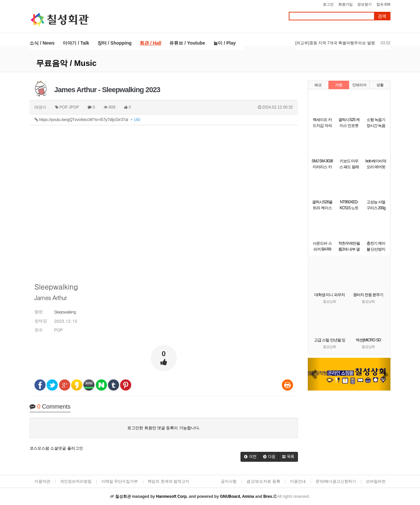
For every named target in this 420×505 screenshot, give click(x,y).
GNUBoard (230, 496)
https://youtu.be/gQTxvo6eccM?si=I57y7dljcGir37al (87, 120)
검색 (382, 16)
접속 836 (383, 4)
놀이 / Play (224, 43)
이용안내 (298, 481)
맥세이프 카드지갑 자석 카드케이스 (322, 126)
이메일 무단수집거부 (120, 481)
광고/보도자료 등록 (263, 481)
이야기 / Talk (76, 43)
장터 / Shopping (115, 43)
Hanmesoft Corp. (172, 496)
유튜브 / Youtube (187, 43)
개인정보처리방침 (76, 481)
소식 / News (42, 43)
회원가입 (346, 4)
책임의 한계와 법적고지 (168, 481)
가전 (339, 85)
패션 (318, 85)
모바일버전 (376, 481)
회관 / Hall (150, 43)
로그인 (328, 4)
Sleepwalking (65, 312)
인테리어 (359, 85)
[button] (250, 457)
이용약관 (42, 481)
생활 (380, 85)
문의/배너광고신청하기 (336, 481)
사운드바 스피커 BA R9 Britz (322, 249)
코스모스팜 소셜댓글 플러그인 (56, 448)
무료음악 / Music (66, 63)
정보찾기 (365, 4)
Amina (248, 496)
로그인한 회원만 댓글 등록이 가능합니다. (164, 428)
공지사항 (229, 481)
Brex (268, 496)
